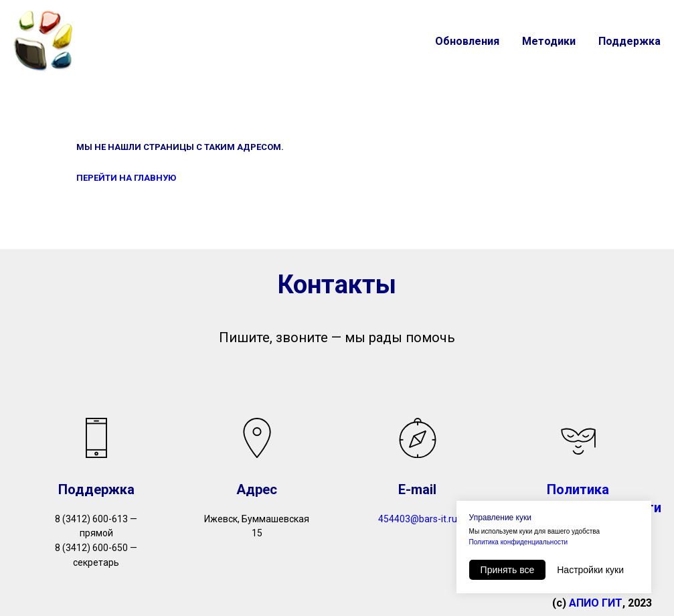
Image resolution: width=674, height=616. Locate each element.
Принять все (508, 570)
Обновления (467, 41)
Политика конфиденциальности (519, 542)
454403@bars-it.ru (418, 519)
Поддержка (629, 41)
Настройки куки (590, 570)
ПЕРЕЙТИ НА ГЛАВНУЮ (126, 178)
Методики (549, 41)
